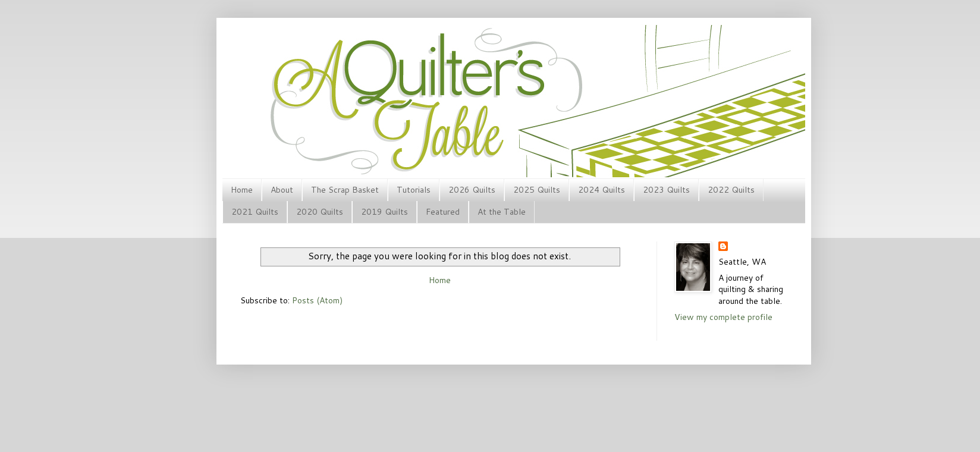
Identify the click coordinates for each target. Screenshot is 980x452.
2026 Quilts (472, 190)
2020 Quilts (320, 212)
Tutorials (414, 190)
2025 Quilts (537, 190)
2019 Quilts (384, 212)
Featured (443, 212)
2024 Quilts (601, 190)
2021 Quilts (255, 212)
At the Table (502, 212)
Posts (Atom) (317, 300)
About (282, 190)
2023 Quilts (666, 190)
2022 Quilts (731, 190)
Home (242, 190)
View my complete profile (723, 317)
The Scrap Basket (345, 190)
